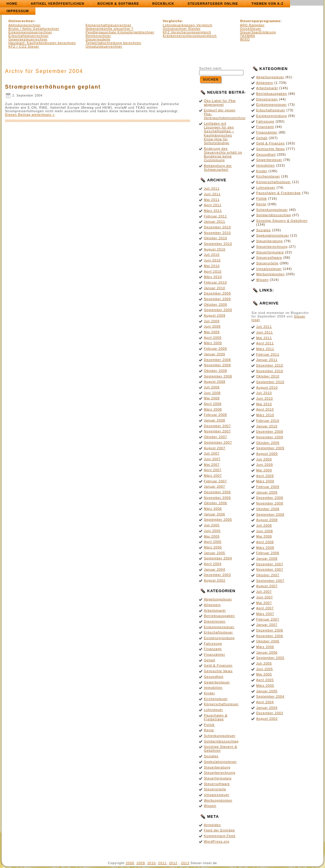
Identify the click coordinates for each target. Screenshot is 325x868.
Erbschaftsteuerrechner (29, 36)
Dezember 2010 (217, 227)
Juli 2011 (212, 188)
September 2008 (218, 376)
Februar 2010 (215, 282)
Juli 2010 (212, 255)
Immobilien (213, 688)
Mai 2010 (212, 266)
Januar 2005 (214, 553)
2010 (152, 863)
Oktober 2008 (216, 371)
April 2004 (213, 564)
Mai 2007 (212, 465)
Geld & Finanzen (218, 665)
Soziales (211, 756)
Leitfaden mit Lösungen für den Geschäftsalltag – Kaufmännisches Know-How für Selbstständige (219, 133)
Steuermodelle (98, 39)
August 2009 (215, 315)
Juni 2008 (212, 393)
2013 (185, 863)
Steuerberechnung (220, 773)
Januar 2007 (214, 486)
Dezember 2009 (217, 293)
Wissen (210, 806)
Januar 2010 (214, 288)
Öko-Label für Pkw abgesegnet (220, 103)
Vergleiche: (173, 21)
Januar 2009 (214, 354)
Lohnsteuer (213, 710)
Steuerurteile (215, 789)
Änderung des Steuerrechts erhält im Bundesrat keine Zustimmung (223, 154)
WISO (245, 39)
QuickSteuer (251, 29)
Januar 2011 (214, 222)
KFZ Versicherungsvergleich (187, 32)
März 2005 (213, 547)
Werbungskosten (218, 800)
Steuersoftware (217, 784)
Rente (209, 730)
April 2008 (213, 404)
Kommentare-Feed (220, 836)
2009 (141, 863)
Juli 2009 (212, 321)
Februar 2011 (215, 216)
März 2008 (213, 409)
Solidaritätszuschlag (221, 741)
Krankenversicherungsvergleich (190, 36)
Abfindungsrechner (25, 25)
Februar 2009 (215, 348)
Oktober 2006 (216, 503)
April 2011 (213, 205)
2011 (162, 863)
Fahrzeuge (213, 644)
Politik (209, 725)
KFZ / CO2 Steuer (24, 46)
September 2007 (218, 442)
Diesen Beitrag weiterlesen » (30, 115)
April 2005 (213, 542)
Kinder (209, 693)
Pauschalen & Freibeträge (216, 717)
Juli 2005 (212, 525)
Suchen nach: (211, 68)
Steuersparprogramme (260, 21)
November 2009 (217, 299)
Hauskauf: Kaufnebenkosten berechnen (42, 43)
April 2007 (213, 470)
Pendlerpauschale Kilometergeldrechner (120, 32)
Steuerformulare (218, 778)
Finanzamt (213, 649)
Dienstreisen (215, 621)
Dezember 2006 (217, 492)
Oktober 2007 (216, 437)
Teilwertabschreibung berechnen (113, 43)
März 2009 (213, 343)
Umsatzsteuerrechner (104, 46)
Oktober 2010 (216, 238)
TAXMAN (247, 36)
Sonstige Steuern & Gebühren (221, 749)
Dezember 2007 (217, 426)
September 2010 (218, 244)
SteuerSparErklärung (258, 32)
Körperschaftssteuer (221, 704)
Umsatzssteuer (217, 795)
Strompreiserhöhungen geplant (53, 87)
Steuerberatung (217, 767)
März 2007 (213, 475)
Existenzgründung (219, 638)
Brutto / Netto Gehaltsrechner (34, 29)
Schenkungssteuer (220, 736)
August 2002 (215, 580)
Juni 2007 (212, 459)
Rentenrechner (98, 36)
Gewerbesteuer (217, 682)
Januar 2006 (214, 514)
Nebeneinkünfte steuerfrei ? (110, 29)
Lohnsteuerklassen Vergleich (188, 25)
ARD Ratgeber (252, 25)
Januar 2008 (214, 420)
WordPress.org (217, 841)
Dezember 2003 (217, 575)
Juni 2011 (212, 194)
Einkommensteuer (219, 627)
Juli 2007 (212, 453)
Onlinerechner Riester (182, 29)
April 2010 (213, 271)
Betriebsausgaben (219, 616)
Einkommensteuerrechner (30, 32)
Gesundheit (214, 677)
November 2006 (217, 498)
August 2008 (215, 382)
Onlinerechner (22, 21)
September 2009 (218, 310)
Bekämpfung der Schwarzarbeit (218, 168)
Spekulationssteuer (220, 762)
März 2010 (213, 277)
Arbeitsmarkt (215, 610)
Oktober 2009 (216, 304)
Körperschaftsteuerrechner (109, 25)
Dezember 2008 (217, 360)
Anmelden (212, 825)
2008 (130, 863)
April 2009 (213, 338)
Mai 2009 (212, 332)
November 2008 (217, 365)
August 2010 (215, 249)
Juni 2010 (212, 260)
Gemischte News (218, 671)
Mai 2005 (212, 536)
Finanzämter (214, 654)
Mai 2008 (212, 398)
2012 (173, 863)
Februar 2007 (215, 481)
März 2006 (213, 509)
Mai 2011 (212, 200)
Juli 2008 (212, 387)
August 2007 (215, 448)
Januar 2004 (214, 569)
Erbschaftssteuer (218, 632)
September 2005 (218, 520)
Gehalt (209, 660)
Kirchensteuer (216, 699)
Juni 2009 (212, 326)
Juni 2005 (212, 531)
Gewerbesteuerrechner (28, 39)
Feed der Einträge (219, 830)
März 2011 (213, 211)
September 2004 (218, 558)
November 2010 (217, 233)
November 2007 (217, 431)
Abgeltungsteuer (218, 599)
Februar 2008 (215, 415)
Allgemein (212, 605)
